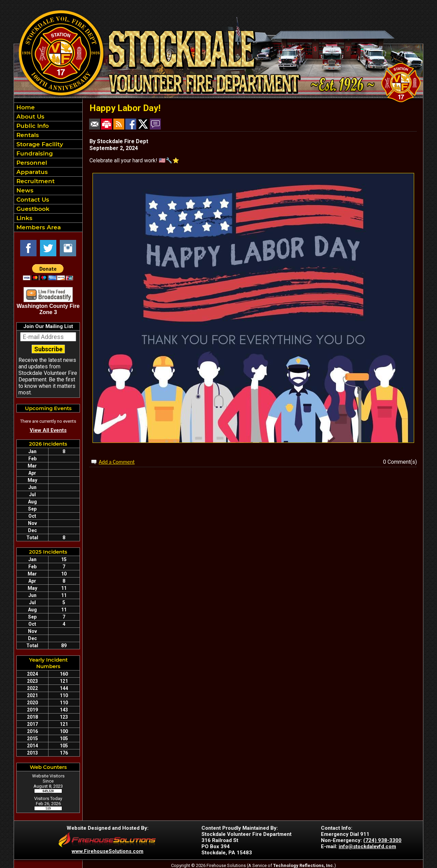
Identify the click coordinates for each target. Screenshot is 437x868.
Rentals (27, 135)
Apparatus (31, 172)
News (24, 190)
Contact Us (32, 200)
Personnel (31, 163)
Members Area (38, 227)
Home (25, 107)
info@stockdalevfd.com (367, 846)
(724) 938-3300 (382, 840)
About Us (30, 117)
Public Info (32, 126)
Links (24, 218)
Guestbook (32, 209)
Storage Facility (39, 144)
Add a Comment (117, 462)
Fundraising (34, 153)
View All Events (48, 430)
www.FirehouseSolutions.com (108, 851)
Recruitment (35, 181)
